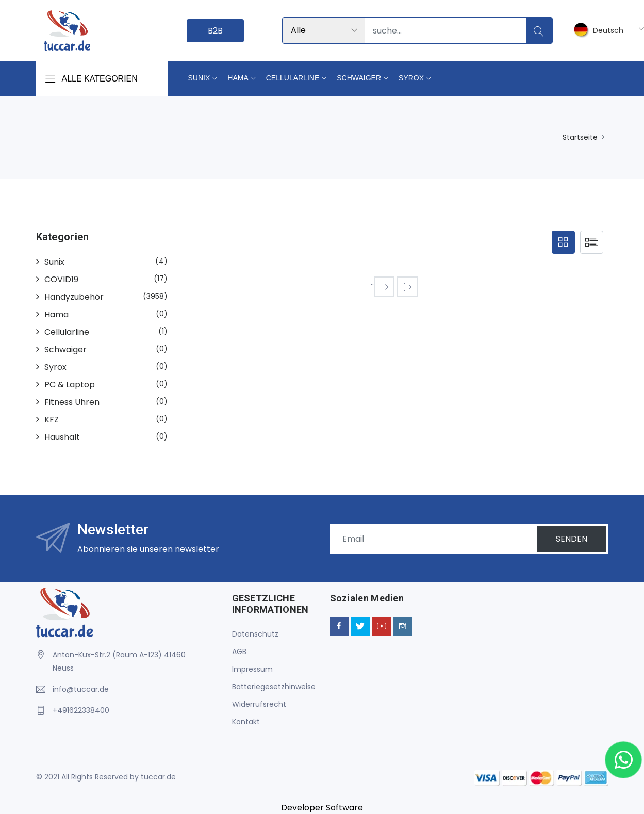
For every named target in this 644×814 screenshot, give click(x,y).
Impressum (252, 669)
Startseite (580, 137)
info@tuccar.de (81, 689)
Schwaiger (359, 78)
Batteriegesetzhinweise (274, 687)
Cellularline (293, 78)
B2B (215, 31)
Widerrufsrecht (259, 704)
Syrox (411, 78)
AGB (239, 652)
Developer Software (322, 808)
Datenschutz (255, 634)
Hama (238, 78)
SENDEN (572, 539)
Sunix (199, 78)
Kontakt (246, 722)
